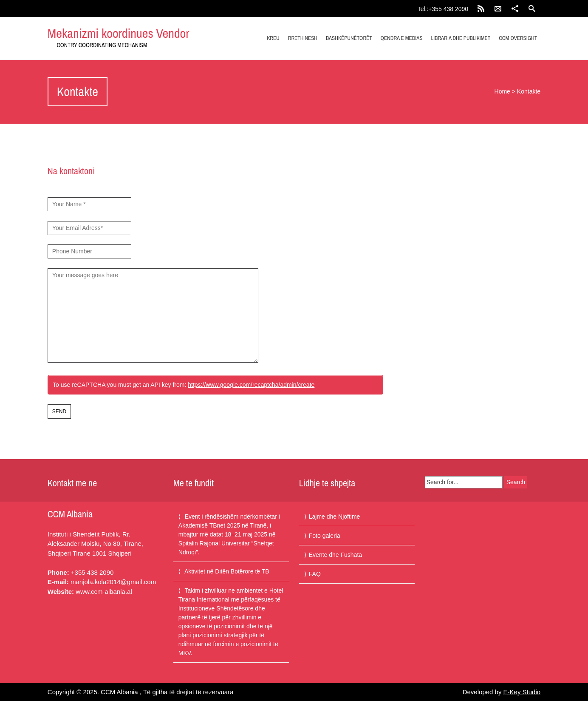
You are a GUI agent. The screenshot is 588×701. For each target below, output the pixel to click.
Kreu (273, 38)
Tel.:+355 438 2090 (443, 9)
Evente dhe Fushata (335, 555)
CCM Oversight (518, 38)
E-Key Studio (522, 692)
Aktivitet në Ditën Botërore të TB (227, 571)
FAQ (315, 574)
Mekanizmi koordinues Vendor (119, 33)
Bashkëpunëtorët (349, 38)
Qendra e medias (402, 38)
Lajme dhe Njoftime (335, 517)
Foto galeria (325, 536)
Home (502, 91)
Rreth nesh (303, 38)
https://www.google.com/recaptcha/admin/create (251, 385)
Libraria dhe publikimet (461, 38)
